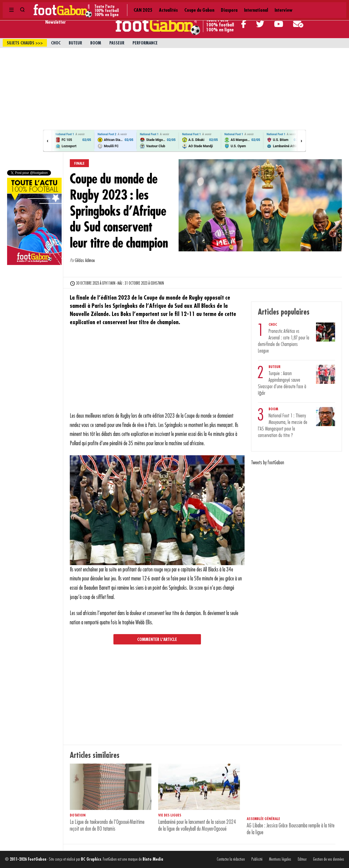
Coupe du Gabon (132, 5)
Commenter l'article (157, 640)
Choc (56, 43)
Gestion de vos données (329, 859)
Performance (145, 43)
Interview (208, 5)
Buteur (75, 43)
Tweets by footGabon (268, 463)
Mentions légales (280, 859)
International (183, 5)
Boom (96, 43)
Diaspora (159, 5)
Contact (295, 5)
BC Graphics (91, 859)
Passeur (117, 43)
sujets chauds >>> (25, 43)
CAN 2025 (82, 5)
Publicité (257, 859)
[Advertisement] (174, 89)
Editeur (302, 859)
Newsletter (55, 22)
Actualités (104, 5)
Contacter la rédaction (231, 859)
